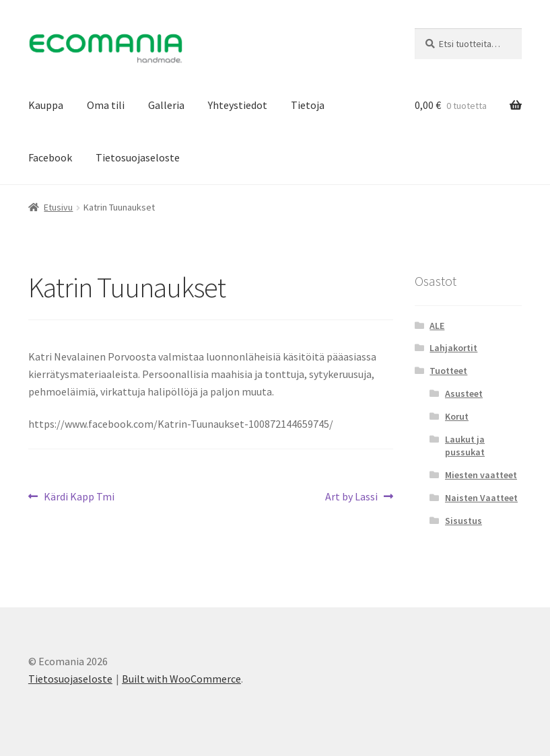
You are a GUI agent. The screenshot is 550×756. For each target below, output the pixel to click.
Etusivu (58, 207)
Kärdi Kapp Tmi (79, 497)
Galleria (166, 105)
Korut (457, 416)
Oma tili (106, 105)
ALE (437, 326)
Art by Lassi (351, 497)
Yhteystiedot (238, 105)
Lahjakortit (453, 348)
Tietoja (308, 105)
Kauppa (46, 105)
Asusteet (464, 393)
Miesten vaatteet (481, 475)
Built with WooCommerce (181, 679)
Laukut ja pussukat (465, 446)
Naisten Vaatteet (481, 498)
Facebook (50, 157)
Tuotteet (448, 371)
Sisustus (463, 521)
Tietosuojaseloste (138, 157)
